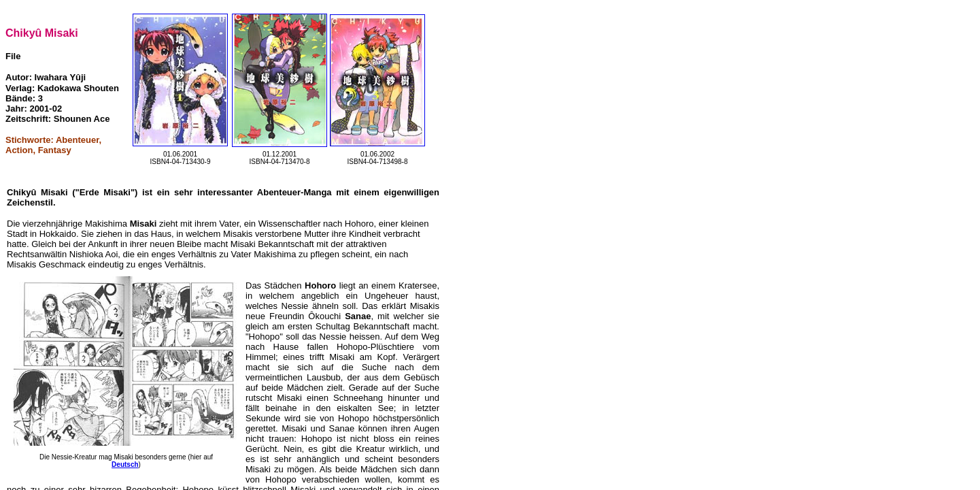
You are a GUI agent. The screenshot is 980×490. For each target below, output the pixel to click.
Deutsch (125, 464)
